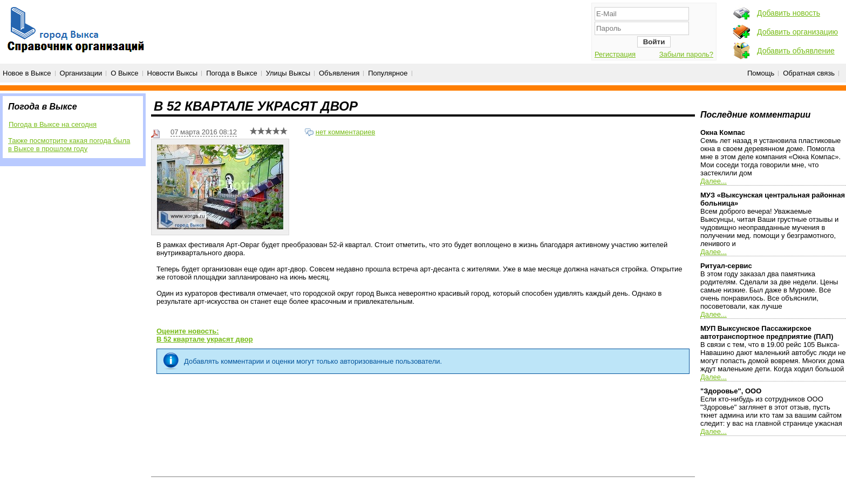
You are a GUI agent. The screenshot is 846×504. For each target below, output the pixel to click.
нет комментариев (346, 132)
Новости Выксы (173, 73)
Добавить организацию (797, 32)
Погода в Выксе (232, 73)
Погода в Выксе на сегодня (53, 124)
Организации (81, 73)
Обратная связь (809, 73)
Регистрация (615, 54)
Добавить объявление (796, 51)
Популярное (388, 73)
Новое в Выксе (27, 73)
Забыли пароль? (686, 54)
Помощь (761, 73)
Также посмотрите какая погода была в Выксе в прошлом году (69, 145)
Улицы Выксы (288, 73)
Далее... (714, 181)
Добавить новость (789, 13)
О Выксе (124, 73)
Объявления (339, 73)
